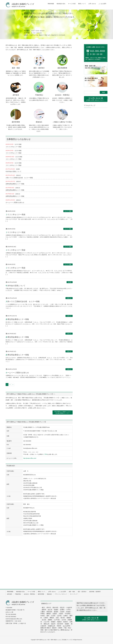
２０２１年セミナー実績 (13, 147)
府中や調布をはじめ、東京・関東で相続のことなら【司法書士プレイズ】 (54, 640)
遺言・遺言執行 (82, 592)
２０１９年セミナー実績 (13, 159)
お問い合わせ (52, 592)
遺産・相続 (72, 592)
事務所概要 (10, 592)
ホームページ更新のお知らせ (15, 202)
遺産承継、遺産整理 (95, 592)
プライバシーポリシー (61, 594)
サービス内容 (31, 592)
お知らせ (18, 175)
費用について (42, 592)
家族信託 (49, 594)
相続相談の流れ (20, 592)
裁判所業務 (41, 594)
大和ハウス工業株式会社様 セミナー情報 (19, 178)
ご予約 (45, 454)
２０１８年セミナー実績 (13, 165)
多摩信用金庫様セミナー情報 (15, 184)
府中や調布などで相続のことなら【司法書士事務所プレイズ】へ (63, 412)
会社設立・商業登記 (29, 594)
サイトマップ (74, 594)
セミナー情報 (18, 144)
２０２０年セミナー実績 (13, 153)
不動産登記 (18, 594)
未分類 (18, 169)
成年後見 (10, 594)
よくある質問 (62, 592)
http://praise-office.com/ (30, 458)
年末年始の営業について (13, 171)
